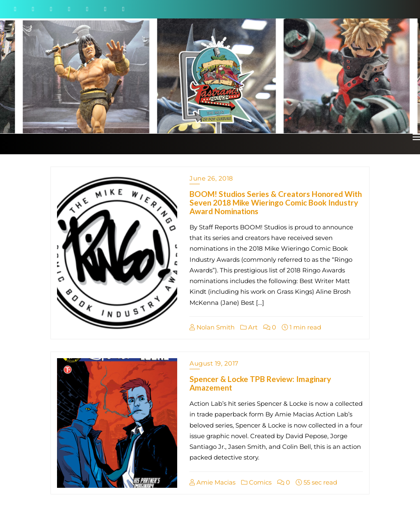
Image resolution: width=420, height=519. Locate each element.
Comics (256, 482)
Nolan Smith (212, 327)
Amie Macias (212, 482)
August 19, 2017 (214, 363)
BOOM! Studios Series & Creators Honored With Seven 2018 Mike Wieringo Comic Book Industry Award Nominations (276, 202)
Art (249, 327)
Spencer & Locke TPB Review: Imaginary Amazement (260, 383)
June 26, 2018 (211, 178)
